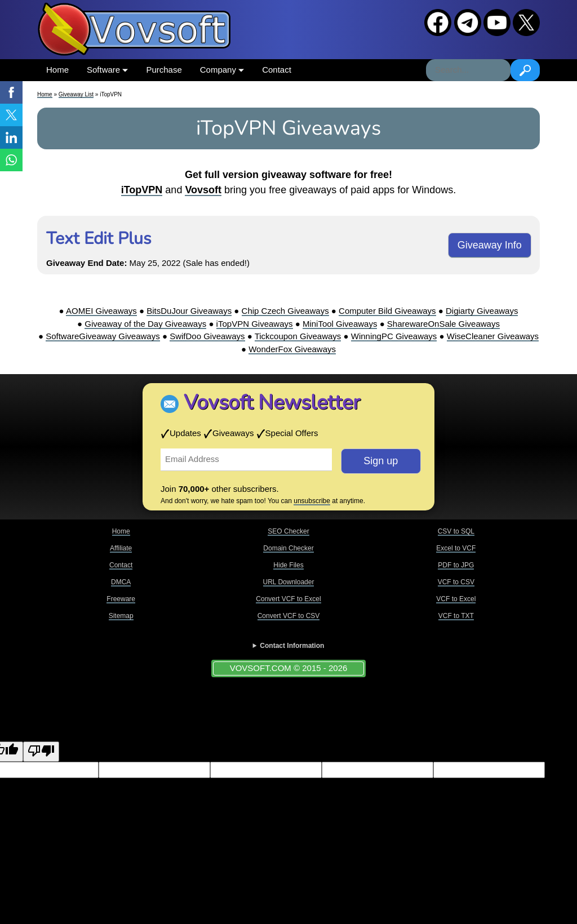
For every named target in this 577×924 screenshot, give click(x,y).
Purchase (164, 70)
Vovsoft (203, 190)
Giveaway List (76, 94)
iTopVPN (142, 190)
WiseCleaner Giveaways (493, 336)
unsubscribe (312, 501)
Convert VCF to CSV (289, 616)
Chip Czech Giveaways (285, 311)
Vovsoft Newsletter (272, 403)
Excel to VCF (456, 548)
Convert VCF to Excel (288, 599)
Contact (277, 70)
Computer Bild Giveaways (387, 311)
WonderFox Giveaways (292, 349)
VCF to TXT (456, 616)
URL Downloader (289, 582)
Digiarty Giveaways (482, 311)
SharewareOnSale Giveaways (443, 324)
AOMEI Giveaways (101, 311)
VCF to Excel (456, 599)
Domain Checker (288, 548)
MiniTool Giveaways (340, 324)
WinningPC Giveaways (394, 336)
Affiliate (121, 548)
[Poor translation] (41, 752)
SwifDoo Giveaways (207, 336)
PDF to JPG (456, 565)
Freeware (121, 599)
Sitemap (121, 616)
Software (107, 70)
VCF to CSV (456, 582)
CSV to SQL (456, 531)
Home (57, 70)
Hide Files (288, 565)
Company (222, 70)
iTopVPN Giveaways (255, 324)
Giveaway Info (490, 245)
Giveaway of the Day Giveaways (145, 324)
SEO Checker (288, 531)
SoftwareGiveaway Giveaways (103, 336)
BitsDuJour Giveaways (189, 311)
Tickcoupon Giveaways (298, 336)
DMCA (121, 582)
